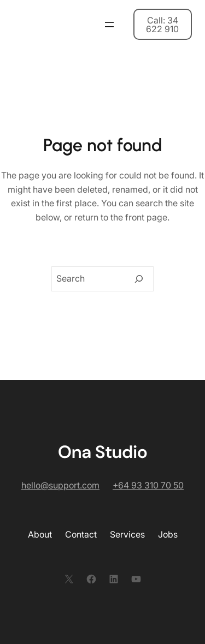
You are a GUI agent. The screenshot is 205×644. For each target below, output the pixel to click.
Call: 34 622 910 (162, 25)
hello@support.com (60, 485)
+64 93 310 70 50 (148, 485)
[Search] (139, 279)
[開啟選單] (109, 25)
